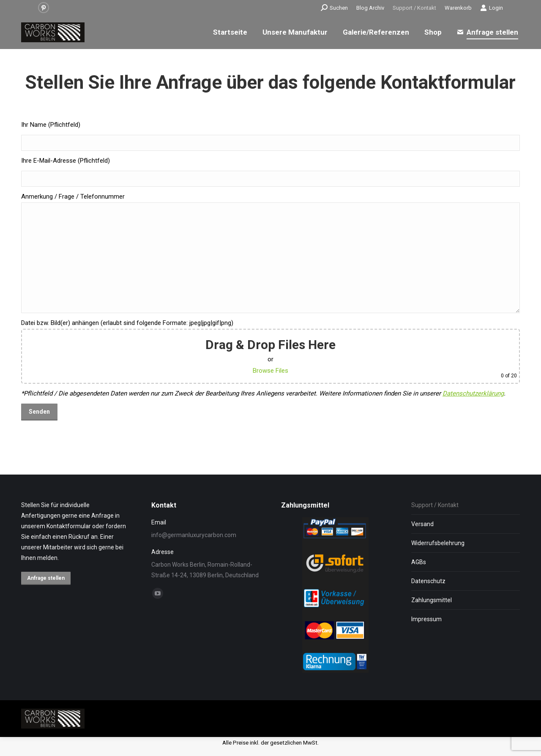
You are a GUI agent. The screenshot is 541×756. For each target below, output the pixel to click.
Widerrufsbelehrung (438, 543)
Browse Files (270, 371)
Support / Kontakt (435, 505)
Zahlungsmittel (432, 600)
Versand (422, 524)
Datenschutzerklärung (473, 393)
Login (492, 8)
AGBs (419, 562)
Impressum (426, 619)
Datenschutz (428, 581)
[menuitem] (370, 8)
